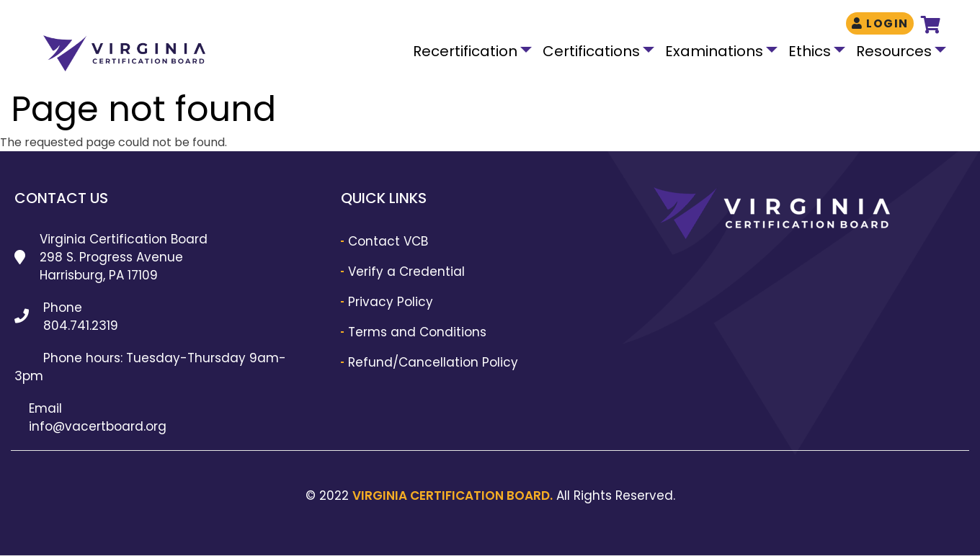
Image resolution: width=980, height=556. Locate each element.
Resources (894, 51)
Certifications (591, 51)
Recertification (465, 51)
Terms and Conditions (417, 332)
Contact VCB (388, 241)
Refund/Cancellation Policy (433, 362)
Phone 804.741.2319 (81, 317)
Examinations (714, 51)
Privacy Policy (391, 302)
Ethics (810, 51)
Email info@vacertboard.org (98, 417)
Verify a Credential (406, 272)
